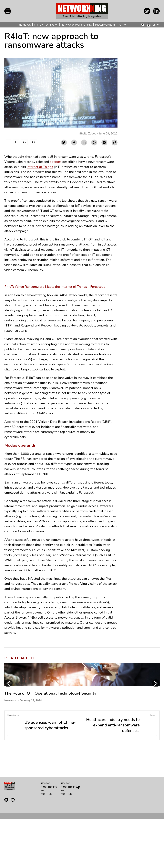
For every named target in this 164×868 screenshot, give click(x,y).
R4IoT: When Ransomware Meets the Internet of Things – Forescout (57, 297)
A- (24, 142)
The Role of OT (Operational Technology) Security (50, 742)
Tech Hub (46, 843)
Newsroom (11, 749)
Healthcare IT (105, 25)
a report (58, 162)
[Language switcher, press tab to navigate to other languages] (156, 25)
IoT (121, 25)
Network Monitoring (76, 25)
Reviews (25, 25)
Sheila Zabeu (88, 134)
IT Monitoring (44, 25)
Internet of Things (62, 168)
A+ (34, 142)
